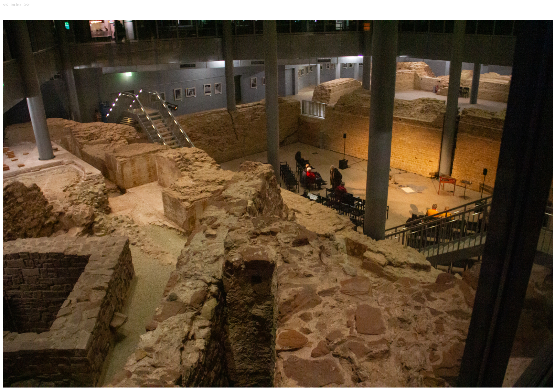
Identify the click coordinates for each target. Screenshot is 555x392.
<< (6, 5)
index (16, 5)
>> (27, 5)
